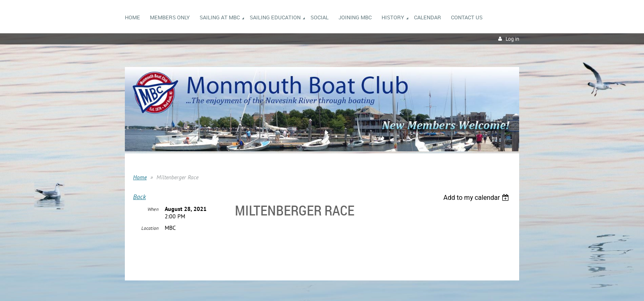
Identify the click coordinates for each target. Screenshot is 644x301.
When (153, 209)
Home (140, 177)
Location (150, 228)
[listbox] (477, 198)
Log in (512, 39)
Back (139, 197)
